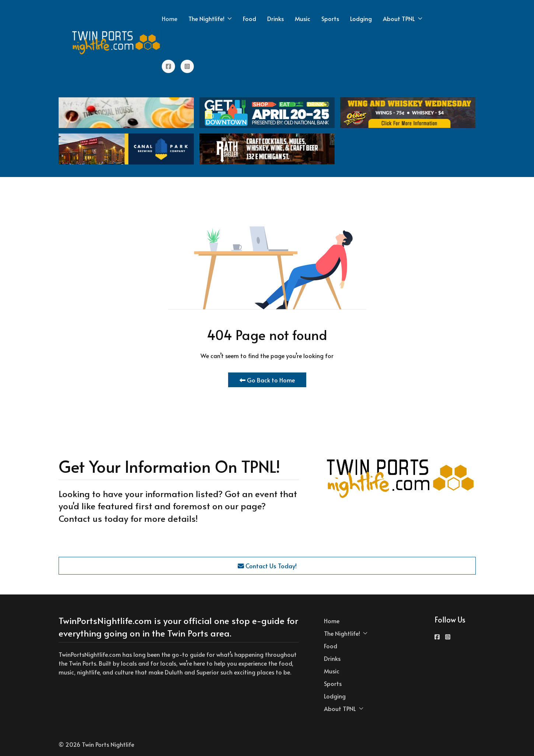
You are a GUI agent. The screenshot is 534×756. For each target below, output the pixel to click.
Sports (330, 18)
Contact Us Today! (267, 566)
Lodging (361, 18)
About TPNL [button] (403, 18)
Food (249, 18)
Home (170, 18)
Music (303, 18)
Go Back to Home (267, 380)
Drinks (275, 18)
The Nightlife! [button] (210, 18)
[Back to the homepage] (116, 42)
